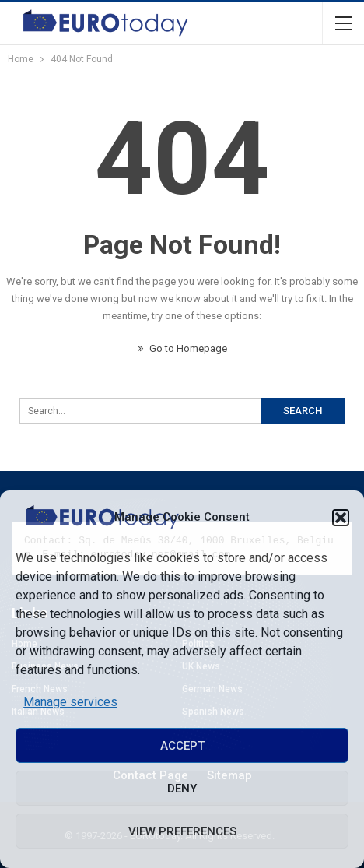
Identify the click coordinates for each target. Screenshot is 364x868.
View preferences (182, 831)
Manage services (70, 702)
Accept (182, 746)
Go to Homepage (182, 348)
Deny (182, 789)
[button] (341, 518)
